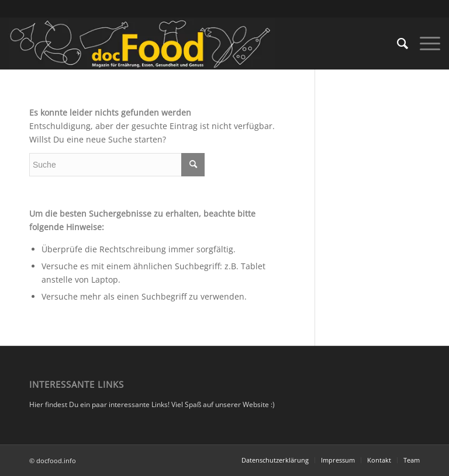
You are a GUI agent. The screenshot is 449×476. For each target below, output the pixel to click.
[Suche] (397, 43)
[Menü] (424, 43)
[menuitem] (397, 43)
